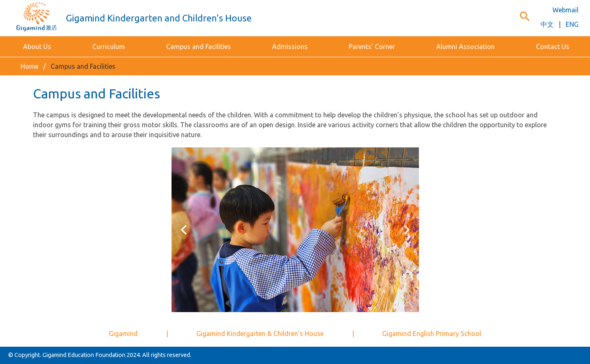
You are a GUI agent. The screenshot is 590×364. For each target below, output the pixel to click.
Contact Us (553, 47)
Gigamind (123, 334)
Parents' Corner (372, 47)
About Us (37, 47)
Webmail (565, 10)
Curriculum (109, 47)
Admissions (290, 47)
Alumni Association (465, 47)
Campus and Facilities (199, 47)
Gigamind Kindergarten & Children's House (260, 334)
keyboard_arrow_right (407, 230)
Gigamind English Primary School (432, 334)
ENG (572, 24)
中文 (547, 24)
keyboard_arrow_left (184, 230)
